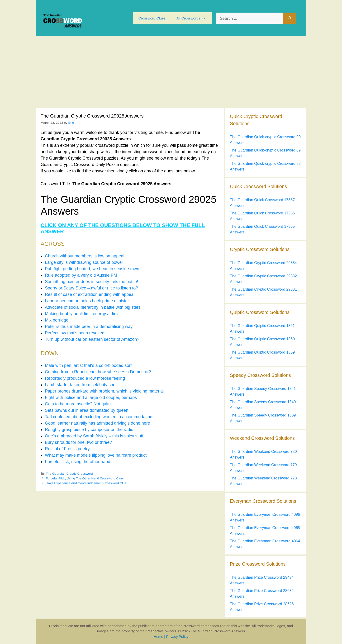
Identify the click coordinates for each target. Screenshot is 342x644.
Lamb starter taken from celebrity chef (81, 385)
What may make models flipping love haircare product (96, 455)
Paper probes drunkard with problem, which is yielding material (104, 391)
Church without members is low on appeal (85, 256)
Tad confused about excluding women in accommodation (99, 417)
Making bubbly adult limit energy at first (82, 314)
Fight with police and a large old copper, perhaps (91, 398)
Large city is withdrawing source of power (84, 262)
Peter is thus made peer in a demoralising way (89, 327)
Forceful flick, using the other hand (78, 462)
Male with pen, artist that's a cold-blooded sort (88, 365)
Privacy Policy (177, 637)
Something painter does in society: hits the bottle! (91, 282)
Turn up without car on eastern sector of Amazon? (92, 339)
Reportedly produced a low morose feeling (85, 378)
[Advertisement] (171, 71)
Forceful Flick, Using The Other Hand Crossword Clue (84, 478)
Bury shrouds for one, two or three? (78, 442)
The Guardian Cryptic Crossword (69, 474)
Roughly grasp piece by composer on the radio (89, 430)
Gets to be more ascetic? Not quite (78, 404)
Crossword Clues (152, 18)
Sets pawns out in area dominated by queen (87, 410)
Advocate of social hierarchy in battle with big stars (93, 307)
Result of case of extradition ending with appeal (90, 294)
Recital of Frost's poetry (67, 449)
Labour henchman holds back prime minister (87, 301)
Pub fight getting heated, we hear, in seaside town (92, 269)
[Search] (290, 18)
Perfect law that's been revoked (75, 333)
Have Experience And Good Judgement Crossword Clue (86, 483)
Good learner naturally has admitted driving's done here (97, 423)
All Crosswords (194, 18)
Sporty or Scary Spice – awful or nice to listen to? (91, 288)
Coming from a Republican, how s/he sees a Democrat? (98, 372)
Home (158, 637)
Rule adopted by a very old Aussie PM (81, 275)
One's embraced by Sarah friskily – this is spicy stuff (94, 436)
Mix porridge (57, 320)
